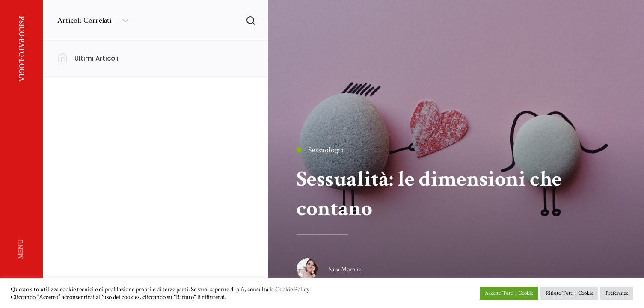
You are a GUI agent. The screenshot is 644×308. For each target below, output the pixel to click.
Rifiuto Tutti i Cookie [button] (569, 293)
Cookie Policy (292, 290)
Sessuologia (320, 150)
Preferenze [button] (617, 293)
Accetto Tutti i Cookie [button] (509, 293)
